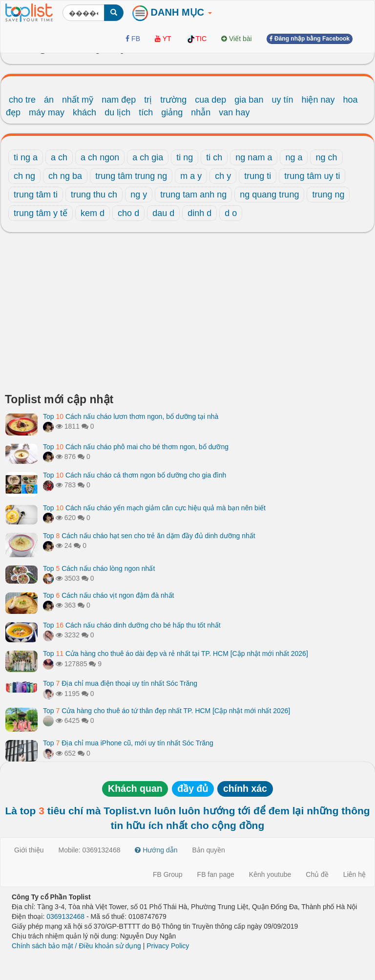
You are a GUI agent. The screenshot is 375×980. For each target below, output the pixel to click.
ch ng (24, 176)
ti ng (185, 157)
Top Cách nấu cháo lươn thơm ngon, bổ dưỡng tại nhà (131, 416)
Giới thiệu (29, 850)
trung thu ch (94, 195)
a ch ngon (100, 157)
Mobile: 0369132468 (90, 850)
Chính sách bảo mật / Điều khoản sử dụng (76, 946)
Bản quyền (209, 850)
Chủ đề (317, 874)
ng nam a (254, 157)
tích (146, 112)
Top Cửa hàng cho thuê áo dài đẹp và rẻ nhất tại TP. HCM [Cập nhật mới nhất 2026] (176, 653)
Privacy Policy (168, 946)
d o (231, 213)
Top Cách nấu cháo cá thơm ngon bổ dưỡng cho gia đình (135, 475)
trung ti (258, 176)
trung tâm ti (36, 195)
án (49, 100)
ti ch (214, 157)
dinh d (199, 213)
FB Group (168, 874)
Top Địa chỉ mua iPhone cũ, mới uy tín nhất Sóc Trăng (128, 743)
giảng (172, 112)
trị (148, 100)
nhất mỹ (78, 100)
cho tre (22, 100)
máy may (47, 112)
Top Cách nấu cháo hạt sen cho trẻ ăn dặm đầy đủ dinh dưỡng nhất (149, 536)
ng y (139, 195)
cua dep (210, 100)
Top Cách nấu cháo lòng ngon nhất (99, 568)
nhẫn (201, 112)
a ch (59, 157)
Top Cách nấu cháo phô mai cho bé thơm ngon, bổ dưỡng (136, 447)
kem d (93, 213)
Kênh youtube (270, 874)
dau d (163, 213)
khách (84, 112)
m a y (191, 176)
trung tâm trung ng (131, 176)
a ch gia (148, 157)
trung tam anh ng (193, 195)
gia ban (249, 100)
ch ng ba (65, 176)
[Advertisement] (187, 315)
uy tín (282, 100)
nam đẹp (119, 100)
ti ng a (26, 157)
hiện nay (318, 100)
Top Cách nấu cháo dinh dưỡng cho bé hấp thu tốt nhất (132, 625)
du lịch (117, 112)
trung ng (328, 195)
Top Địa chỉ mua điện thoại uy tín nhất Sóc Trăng (120, 683)
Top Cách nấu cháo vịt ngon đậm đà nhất (109, 595)
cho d (128, 213)
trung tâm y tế (41, 213)
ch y (223, 176)
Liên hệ (354, 874)
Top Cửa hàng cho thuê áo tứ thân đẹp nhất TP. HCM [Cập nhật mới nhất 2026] (167, 711)
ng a (294, 157)
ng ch (326, 157)
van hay (234, 112)
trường (173, 100)
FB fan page (216, 874)
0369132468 (65, 916)
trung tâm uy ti (312, 176)
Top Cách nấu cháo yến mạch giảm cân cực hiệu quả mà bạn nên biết (154, 508)
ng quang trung (269, 195)
